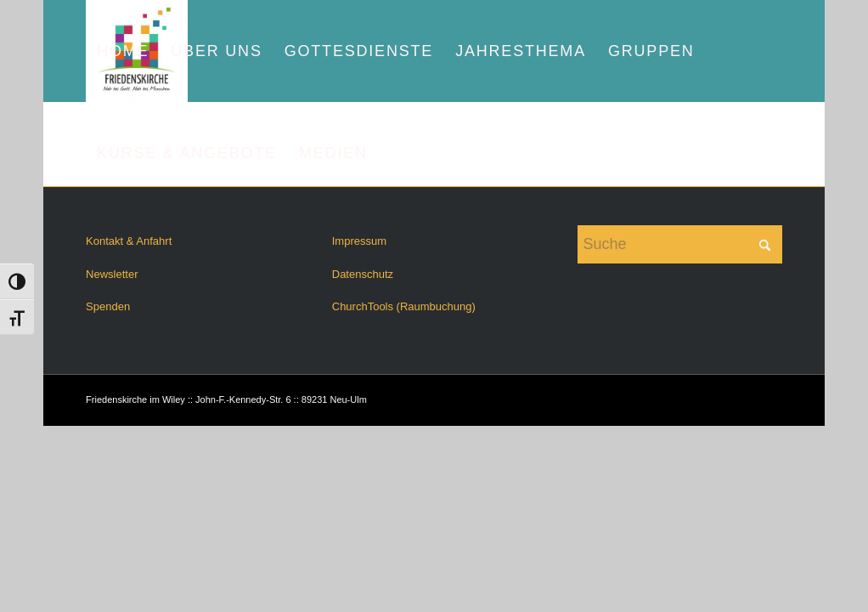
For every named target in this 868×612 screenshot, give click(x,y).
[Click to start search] (765, 244)
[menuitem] (123, 51)
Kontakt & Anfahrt (129, 241)
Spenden (108, 306)
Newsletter (112, 274)
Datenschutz (363, 274)
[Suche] (679, 244)
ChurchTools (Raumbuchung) (404, 306)
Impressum (359, 241)
